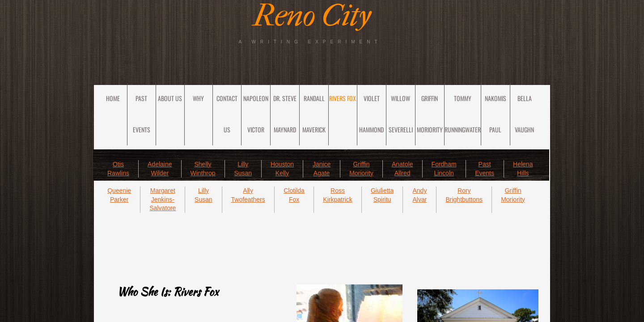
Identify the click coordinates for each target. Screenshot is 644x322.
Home (113, 98)
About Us (170, 98)
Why (198, 98)
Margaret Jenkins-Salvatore (163, 199)
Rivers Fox (343, 98)
